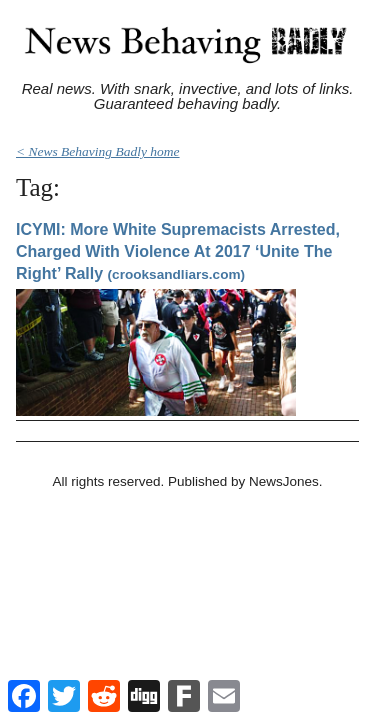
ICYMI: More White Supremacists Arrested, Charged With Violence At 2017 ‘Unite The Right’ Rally (178, 251)
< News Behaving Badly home (98, 151)
